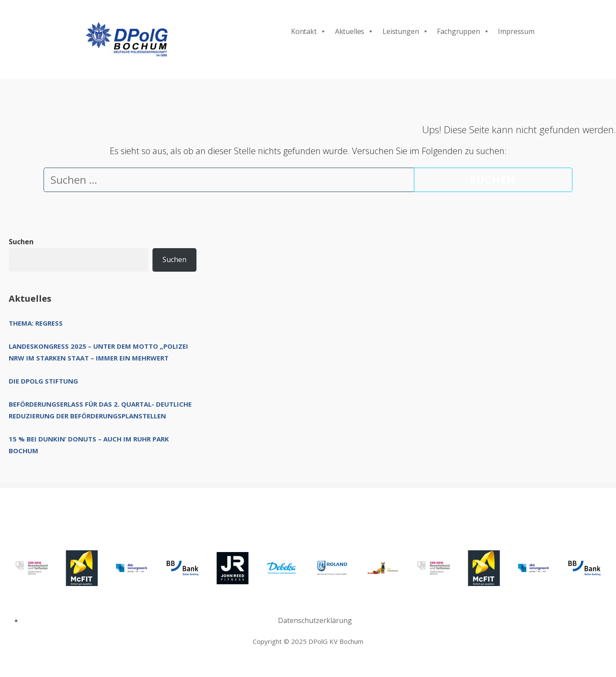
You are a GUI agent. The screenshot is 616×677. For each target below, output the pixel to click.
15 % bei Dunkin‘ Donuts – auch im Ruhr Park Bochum (89, 445)
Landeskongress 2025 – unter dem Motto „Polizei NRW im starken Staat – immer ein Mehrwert (98, 352)
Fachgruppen (463, 31)
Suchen (21, 242)
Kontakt (309, 31)
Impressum (516, 31)
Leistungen (405, 31)
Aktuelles (354, 31)
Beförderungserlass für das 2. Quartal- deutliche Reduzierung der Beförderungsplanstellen (100, 410)
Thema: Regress (36, 323)
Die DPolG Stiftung (43, 381)
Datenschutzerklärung (315, 620)
